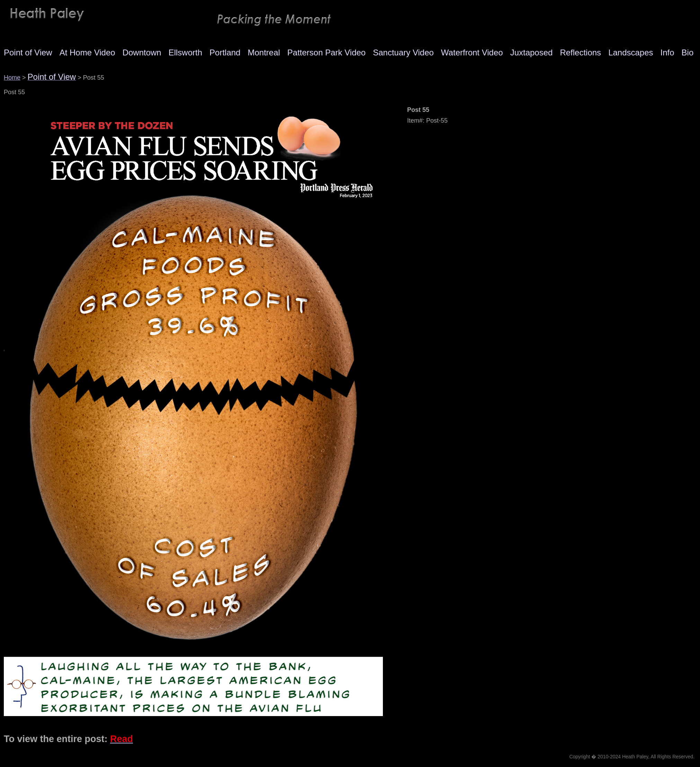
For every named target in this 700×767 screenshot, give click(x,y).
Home (12, 78)
